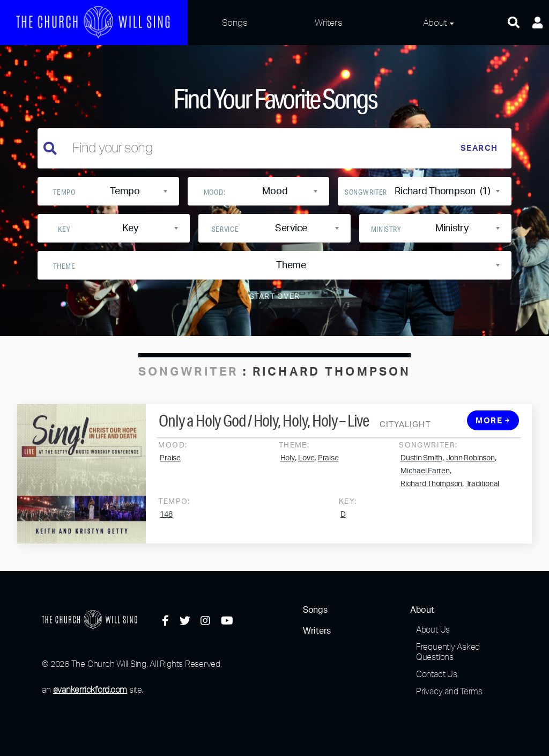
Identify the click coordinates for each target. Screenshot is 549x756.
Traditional (483, 489)
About (435, 22)
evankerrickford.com (90, 689)
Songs (235, 22)
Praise (170, 464)
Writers (328, 22)
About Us (433, 629)
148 (166, 520)
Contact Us (437, 674)
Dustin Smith (421, 464)
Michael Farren (425, 476)
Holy (288, 464)
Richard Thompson (431, 489)
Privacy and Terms (449, 691)
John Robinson (470, 464)
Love (306, 464)
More (493, 426)
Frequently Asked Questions (448, 652)
